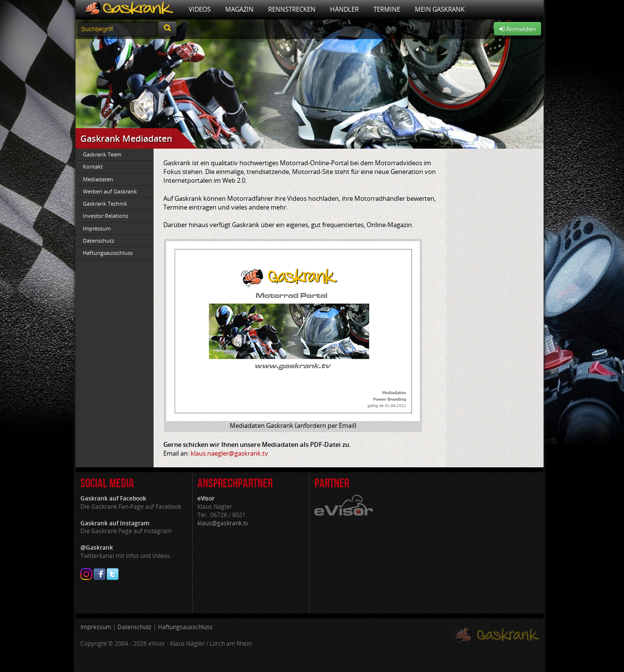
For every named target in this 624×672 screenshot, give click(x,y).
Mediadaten (98, 179)
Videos (200, 9)
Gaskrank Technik (105, 203)
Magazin (239, 9)
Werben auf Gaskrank (110, 191)
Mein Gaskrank (440, 9)
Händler (344, 9)
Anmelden (517, 29)
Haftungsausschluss (108, 253)
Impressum (97, 228)
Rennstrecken (292, 9)
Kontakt (93, 166)
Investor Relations (106, 216)
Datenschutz (98, 240)
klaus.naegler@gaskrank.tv (229, 453)
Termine (387, 9)
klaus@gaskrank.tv (223, 523)
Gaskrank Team (102, 154)
